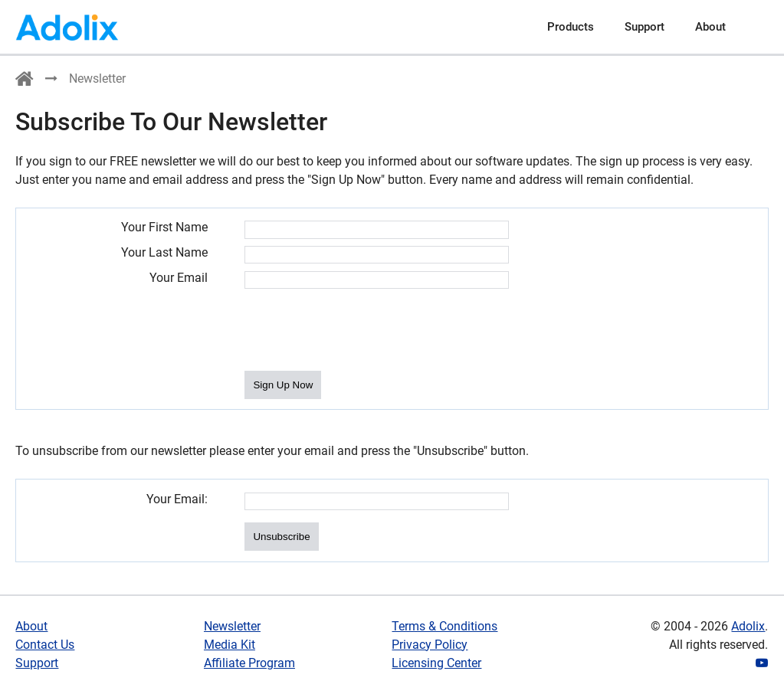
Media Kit (230, 645)
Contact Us (45, 645)
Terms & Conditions (444, 626)
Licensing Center (436, 663)
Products (571, 27)
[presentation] (361, 331)
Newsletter (232, 626)
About (710, 27)
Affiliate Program (249, 663)
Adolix (748, 626)
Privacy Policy (430, 645)
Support (645, 27)
